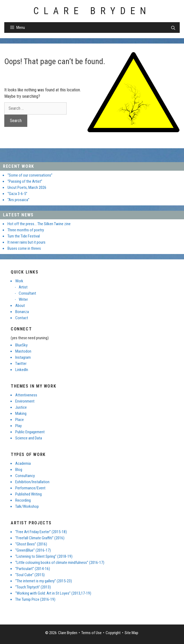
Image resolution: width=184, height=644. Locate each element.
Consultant (27, 293)
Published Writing (28, 494)
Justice (21, 407)
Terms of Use (91, 633)
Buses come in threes (24, 248)
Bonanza (22, 312)
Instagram (23, 357)
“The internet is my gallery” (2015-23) (44, 581)
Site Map (131, 633)
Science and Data (29, 438)
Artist (23, 287)
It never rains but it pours (26, 242)
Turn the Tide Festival (24, 236)
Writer (23, 299)
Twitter (21, 364)
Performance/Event (30, 488)
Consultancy (25, 476)
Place (20, 420)
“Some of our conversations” (30, 175)
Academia (23, 463)
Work (19, 281)
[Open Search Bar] (173, 28)
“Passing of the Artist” (25, 181)
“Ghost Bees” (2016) (31, 544)
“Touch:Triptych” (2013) (33, 587)
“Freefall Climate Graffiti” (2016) (40, 538)
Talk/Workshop (27, 506)
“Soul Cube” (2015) (30, 575)
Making (21, 413)
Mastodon (23, 351)
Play (18, 426)
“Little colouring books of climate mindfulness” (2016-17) (60, 563)
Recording (23, 500)
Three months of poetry (26, 230)
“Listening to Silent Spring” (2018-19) (44, 556)
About (20, 306)
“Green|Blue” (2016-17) (33, 550)
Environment (25, 401)
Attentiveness (26, 395)
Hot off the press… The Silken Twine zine (39, 224)
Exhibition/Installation (32, 482)
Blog (19, 470)
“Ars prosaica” (18, 200)
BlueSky (21, 345)
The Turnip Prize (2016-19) (35, 599)
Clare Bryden (92, 11)
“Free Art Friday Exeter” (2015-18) (41, 532)
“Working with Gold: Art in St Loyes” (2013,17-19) (53, 593)
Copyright (113, 633)
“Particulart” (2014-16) (33, 569)
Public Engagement (30, 432)
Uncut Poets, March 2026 (27, 188)
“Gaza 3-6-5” (17, 194)
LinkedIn (22, 370)
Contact (22, 318)
